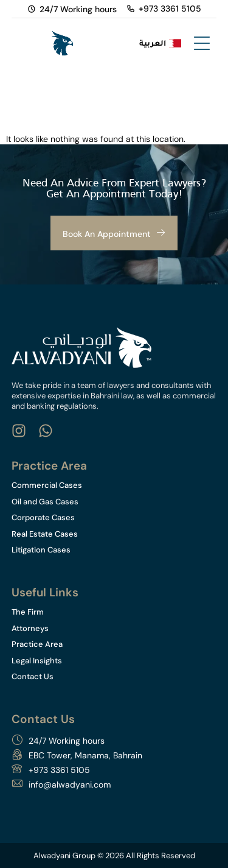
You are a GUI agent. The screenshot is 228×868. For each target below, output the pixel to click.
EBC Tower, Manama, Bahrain (85, 755)
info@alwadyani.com (70, 785)
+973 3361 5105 (59, 770)
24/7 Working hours (67, 741)
